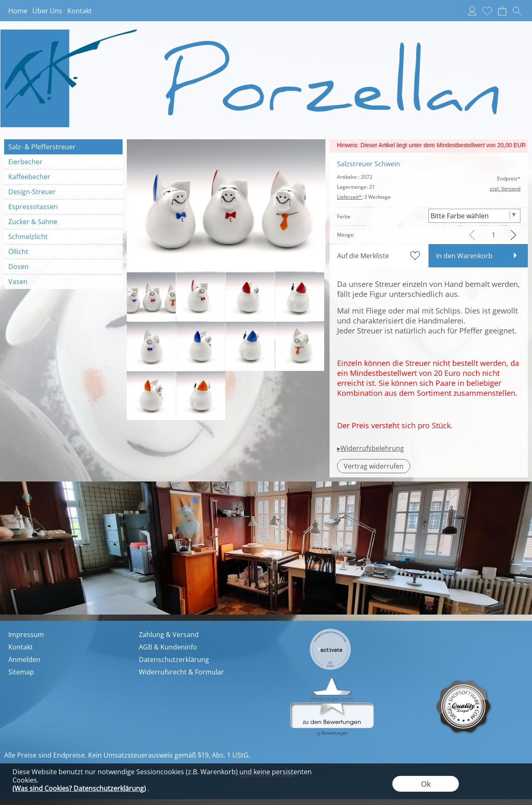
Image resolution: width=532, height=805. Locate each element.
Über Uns (47, 11)
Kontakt (80, 11)
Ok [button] (426, 784)
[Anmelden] (472, 11)
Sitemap (21, 672)
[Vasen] (63, 282)
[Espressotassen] (63, 207)
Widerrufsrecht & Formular (181, 672)
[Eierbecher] (63, 162)
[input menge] (494, 235)
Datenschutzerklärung (174, 659)
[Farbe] (474, 216)
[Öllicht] (63, 252)
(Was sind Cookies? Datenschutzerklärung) (79, 788)
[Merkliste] (487, 11)
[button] (517, 11)
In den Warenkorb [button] (464, 256)
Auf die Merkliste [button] (363, 256)
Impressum (26, 635)
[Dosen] (63, 267)
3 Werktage (364, 197)
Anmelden (24, 659)
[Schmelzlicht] (63, 237)
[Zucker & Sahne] (63, 222)
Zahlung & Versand (169, 635)
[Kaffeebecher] (63, 177)
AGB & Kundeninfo (168, 647)
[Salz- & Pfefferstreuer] (63, 147)
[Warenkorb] (502, 11)
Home (18, 11)
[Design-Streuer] (63, 192)
